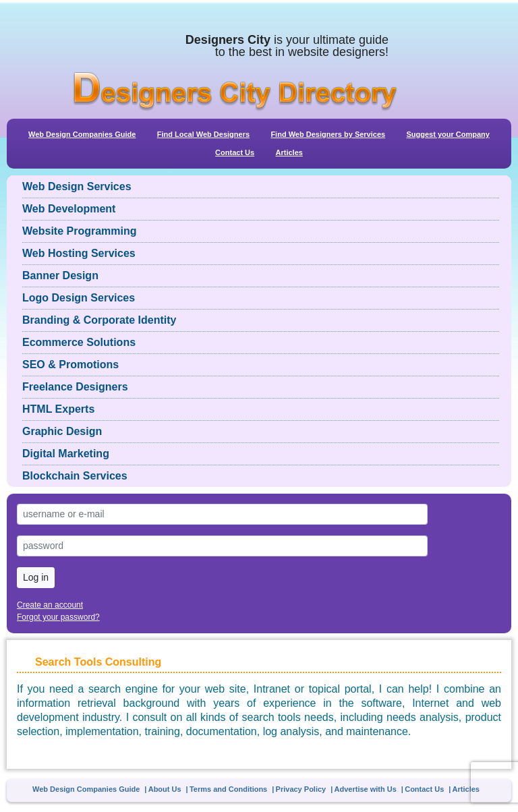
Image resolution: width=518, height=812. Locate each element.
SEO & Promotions (70, 365)
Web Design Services (77, 186)
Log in (36, 577)
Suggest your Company (448, 134)
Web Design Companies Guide (82, 134)
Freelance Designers (75, 387)
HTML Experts (58, 409)
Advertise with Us (366, 789)
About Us (165, 789)
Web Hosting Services (79, 253)
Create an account (50, 605)
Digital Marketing (66, 454)
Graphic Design (62, 431)
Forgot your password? (58, 617)
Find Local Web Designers (203, 134)
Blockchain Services (75, 476)
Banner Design (60, 275)
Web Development (69, 209)
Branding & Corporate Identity (99, 320)
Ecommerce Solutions (79, 342)
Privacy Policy (301, 789)
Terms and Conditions (228, 789)
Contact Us (235, 152)
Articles (289, 152)
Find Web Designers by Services (328, 134)
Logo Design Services (79, 298)
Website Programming (80, 231)
